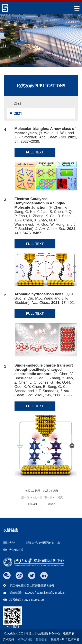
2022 (18, 103)
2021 (18, 113)
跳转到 (52, 504)
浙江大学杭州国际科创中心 (43, 543)
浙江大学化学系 (13, 550)
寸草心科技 (25, 639)
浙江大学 (9, 543)
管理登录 (40, 639)
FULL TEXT (35, 152)
